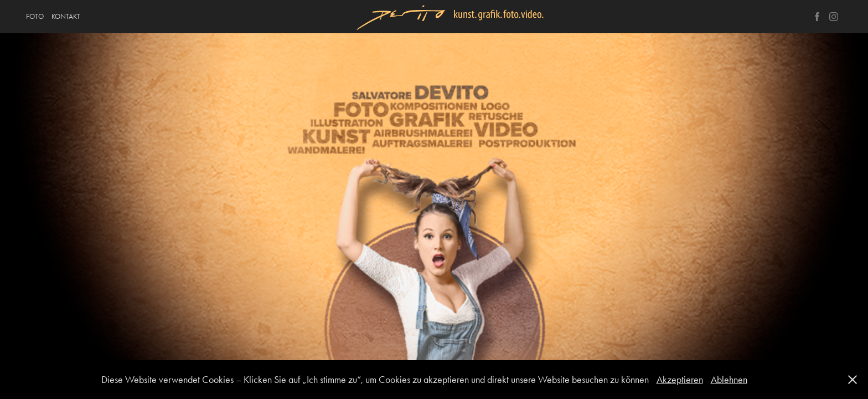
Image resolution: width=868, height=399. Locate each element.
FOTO (35, 16)
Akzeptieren (680, 380)
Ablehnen (729, 380)
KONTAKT (66, 16)
